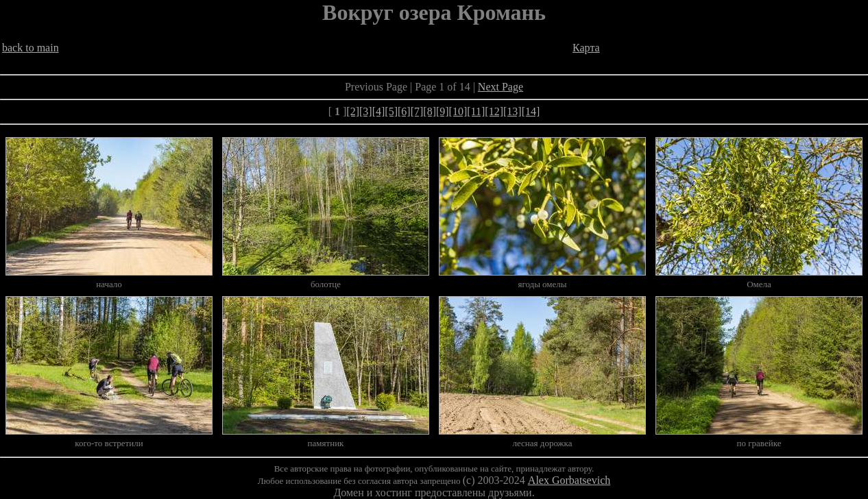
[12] (494, 111)
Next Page (501, 87)
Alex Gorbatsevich (569, 480)
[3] (366, 111)
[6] (404, 111)
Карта (586, 48)
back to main (31, 48)
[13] (513, 111)
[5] (391, 111)
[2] (353, 111)
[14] (531, 111)
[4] (379, 111)
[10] (458, 111)
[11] (476, 111)
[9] (443, 111)
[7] (417, 111)
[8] (430, 111)
